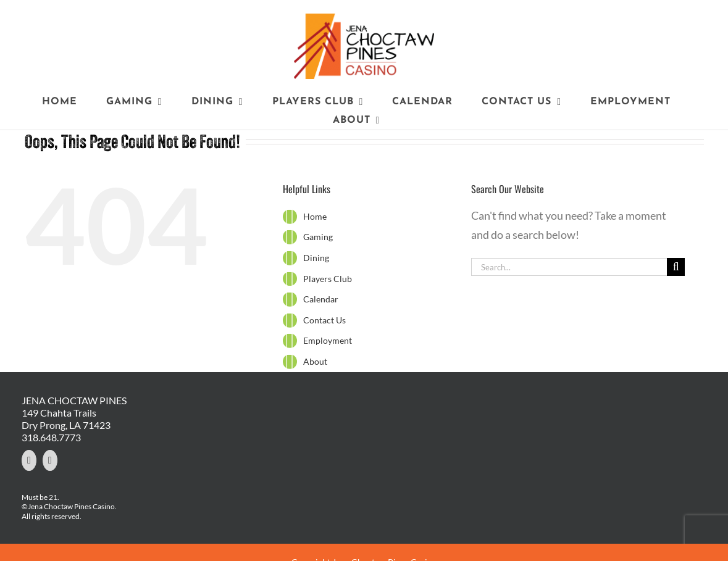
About (315, 361)
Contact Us (324, 320)
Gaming (318, 237)
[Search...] (569, 267)
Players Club (328, 279)
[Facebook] (29, 460)
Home (315, 216)
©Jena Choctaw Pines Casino (68, 506)
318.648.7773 (51, 437)
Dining (316, 258)
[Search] (676, 267)
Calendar (321, 299)
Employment (328, 340)
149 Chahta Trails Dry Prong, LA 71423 (66, 419)
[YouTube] (50, 460)
